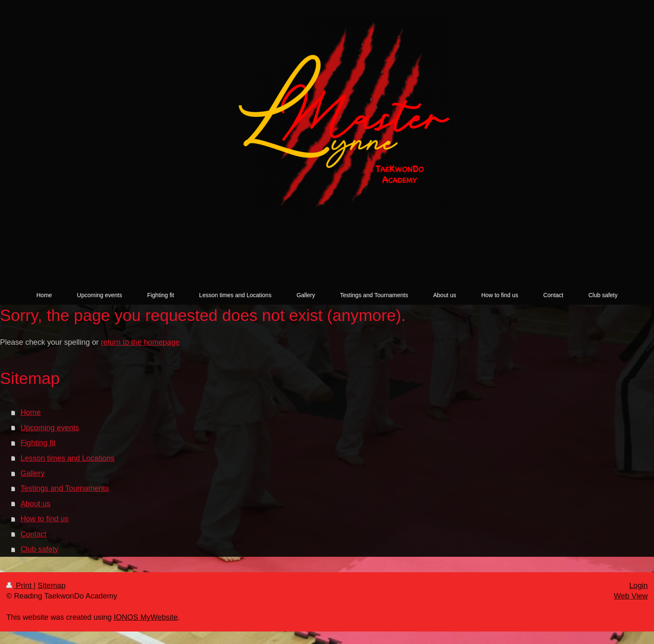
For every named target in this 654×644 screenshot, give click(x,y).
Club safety (39, 549)
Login (638, 586)
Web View (631, 596)
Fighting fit (38, 443)
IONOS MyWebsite (146, 617)
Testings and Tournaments (65, 488)
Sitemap (52, 586)
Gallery (33, 473)
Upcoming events (50, 428)
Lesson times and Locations (67, 458)
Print (20, 586)
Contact (34, 534)
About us (35, 504)
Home (31, 412)
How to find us (44, 519)
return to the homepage (140, 342)
